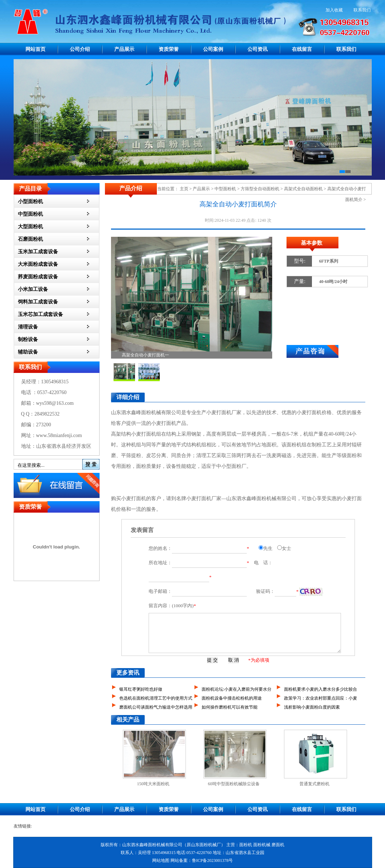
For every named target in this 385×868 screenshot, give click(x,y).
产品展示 (124, 49)
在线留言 (302, 49)
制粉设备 (28, 339)
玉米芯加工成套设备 (40, 314)
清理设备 (28, 327)
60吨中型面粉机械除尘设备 (234, 784)
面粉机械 (262, 845)
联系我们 (362, 10)
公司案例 (213, 49)
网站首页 (35, 49)
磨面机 (278, 845)
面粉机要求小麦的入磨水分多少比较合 (321, 689)
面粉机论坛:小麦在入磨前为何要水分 (237, 689)
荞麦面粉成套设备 (38, 277)
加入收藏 (334, 10)
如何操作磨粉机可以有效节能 (230, 707)
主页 (184, 189)
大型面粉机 (30, 227)
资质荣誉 (169, 49)
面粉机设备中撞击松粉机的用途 (232, 698)
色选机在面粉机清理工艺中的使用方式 (156, 698)
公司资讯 (258, 49)
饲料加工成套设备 (38, 302)
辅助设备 (28, 352)
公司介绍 (80, 49)
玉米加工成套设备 (38, 252)
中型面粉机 (30, 214)
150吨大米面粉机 (153, 784)
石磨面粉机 (30, 239)
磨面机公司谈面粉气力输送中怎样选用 (156, 707)
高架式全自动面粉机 (303, 189)
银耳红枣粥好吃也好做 (141, 689)
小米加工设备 (33, 289)
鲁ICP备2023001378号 (213, 860)
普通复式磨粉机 (314, 784)
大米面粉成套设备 (38, 264)
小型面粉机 (30, 202)
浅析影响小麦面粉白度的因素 (312, 707)
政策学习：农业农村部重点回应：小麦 (321, 698)
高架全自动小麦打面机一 (145, 355)
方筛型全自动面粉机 (260, 189)
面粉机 (294, 445)
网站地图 (161, 860)
